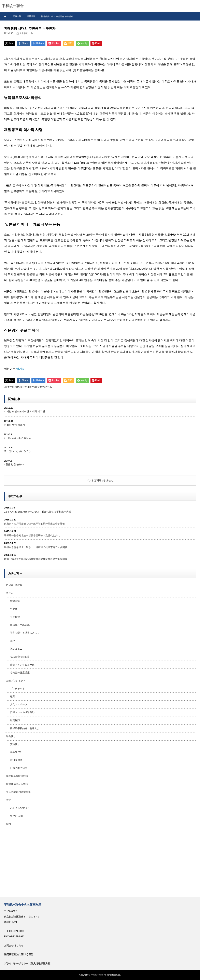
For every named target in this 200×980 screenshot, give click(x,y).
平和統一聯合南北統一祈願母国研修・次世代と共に (32, 535)
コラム (10, 593)
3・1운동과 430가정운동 (18, 438)
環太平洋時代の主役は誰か (19, 387)
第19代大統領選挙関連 (18, 792)
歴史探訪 (15, 720)
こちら (20, 945)
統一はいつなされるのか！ (19, 451)
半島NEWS (16, 752)
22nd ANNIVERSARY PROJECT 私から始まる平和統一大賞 (38, 512)
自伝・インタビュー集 (22, 665)
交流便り (15, 744)
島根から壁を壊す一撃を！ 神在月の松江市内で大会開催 (36, 547)
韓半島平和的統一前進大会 (25, 728)
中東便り (15, 609)
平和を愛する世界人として (25, 633)
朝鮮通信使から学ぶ (17, 784)
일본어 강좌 (17, 816)
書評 (13, 641)
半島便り (11, 736)
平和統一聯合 (97, 975)
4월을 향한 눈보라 (14, 464)
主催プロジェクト (16, 681)
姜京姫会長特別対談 (17, 776)
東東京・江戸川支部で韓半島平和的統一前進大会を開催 (34, 524)
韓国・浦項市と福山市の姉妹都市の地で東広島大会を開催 (36, 559)
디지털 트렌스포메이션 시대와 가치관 (25, 411)
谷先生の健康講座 (20, 673)
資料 (9, 824)
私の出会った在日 (20, 657)
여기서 (20, 369)
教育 (13, 697)
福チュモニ (16, 649)
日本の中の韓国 (19, 768)
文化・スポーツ (19, 704)
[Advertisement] (100, 862)
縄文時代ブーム (43, 387)
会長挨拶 (15, 617)
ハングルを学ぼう (20, 808)
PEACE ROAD (14, 585)
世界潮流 (24, 33)
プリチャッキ (17, 689)
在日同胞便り (17, 760)
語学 (9, 800)
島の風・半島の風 (20, 625)
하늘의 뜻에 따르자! (15, 425)
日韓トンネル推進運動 (22, 712)
